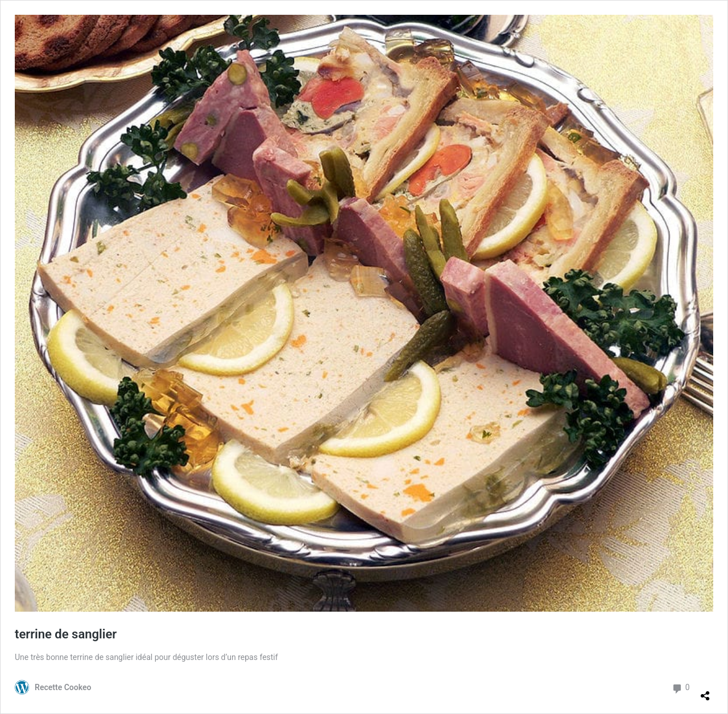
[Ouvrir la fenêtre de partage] (705, 691)
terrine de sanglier (66, 634)
